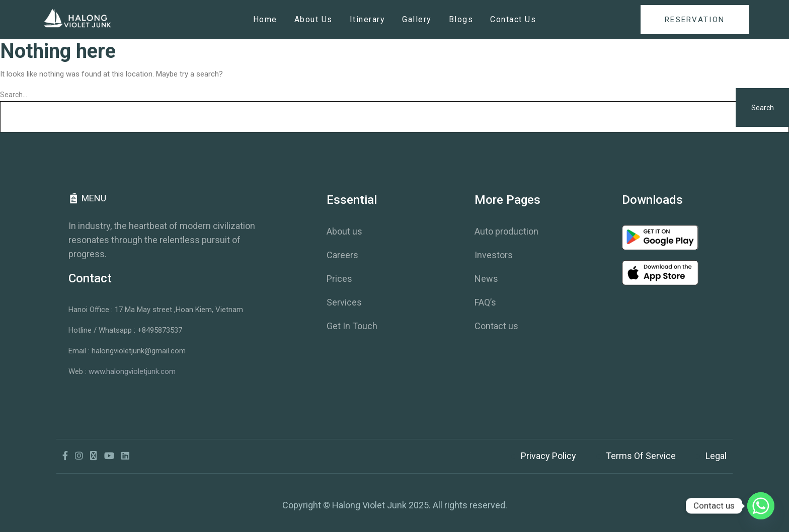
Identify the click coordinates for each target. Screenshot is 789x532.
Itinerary (368, 19)
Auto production (506, 231)
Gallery (417, 19)
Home (265, 19)
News (486, 279)
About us (344, 231)
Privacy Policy (548, 456)
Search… (14, 95)
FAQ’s (485, 302)
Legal (716, 456)
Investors (494, 255)
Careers (342, 255)
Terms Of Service (641, 456)
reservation (695, 20)
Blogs (461, 19)
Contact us (496, 326)
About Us (313, 19)
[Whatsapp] (761, 506)
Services (344, 302)
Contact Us (513, 19)
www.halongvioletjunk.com (132, 371)
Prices (339, 279)
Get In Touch (352, 326)
